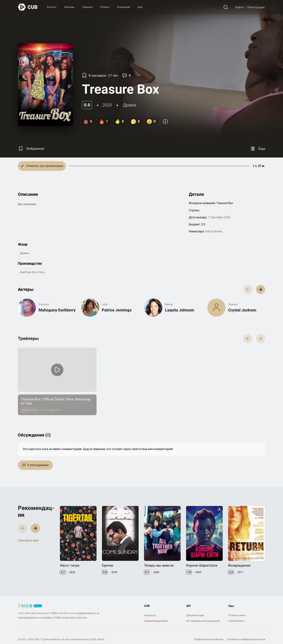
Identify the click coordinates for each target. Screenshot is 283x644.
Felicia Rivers (214, 231)
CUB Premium (236, 621)
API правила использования (203, 621)
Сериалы (87, 7)
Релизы (105, 7)
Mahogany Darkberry (57, 310)
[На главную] (28, 7)
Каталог (52, 7)
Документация (195, 615)
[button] (261, 290)
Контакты (150, 615)
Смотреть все (28, 540)
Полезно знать (237, 615)
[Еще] (258, 149)
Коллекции (123, 7)
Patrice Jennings (117, 310)
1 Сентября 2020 (219, 217)
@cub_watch (97, 639)
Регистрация (256, 7)
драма (130, 105)
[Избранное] (31, 149)
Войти (239, 7)
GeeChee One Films (32, 272)
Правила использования (209, 639)
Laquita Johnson (179, 310)
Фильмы (69, 7)
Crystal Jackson (242, 310)
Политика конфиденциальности (246, 639)
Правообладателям (156, 621)
